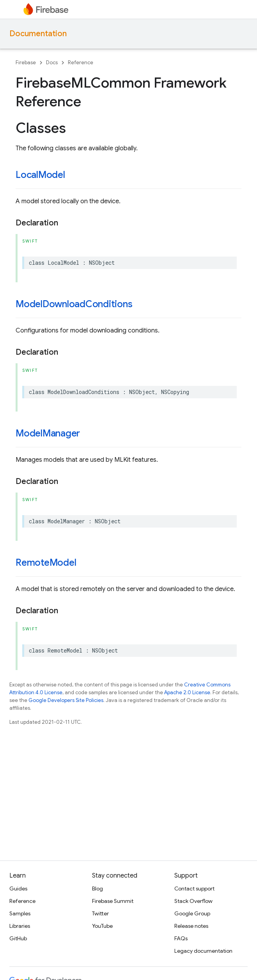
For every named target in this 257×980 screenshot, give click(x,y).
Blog (97, 889)
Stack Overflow (193, 901)
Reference (81, 62)
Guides (18, 889)
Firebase (26, 62)
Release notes (191, 926)
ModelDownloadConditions (74, 304)
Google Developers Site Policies (66, 700)
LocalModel (40, 175)
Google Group (192, 913)
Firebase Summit (113, 901)
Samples (20, 913)
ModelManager (48, 433)
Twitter (100, 913)
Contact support (194, 889)
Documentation (38, 34)
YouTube (102, 926)
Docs (52, 62)
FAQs (181, 938)
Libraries (20, 926)
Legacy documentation (203, 951)
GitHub (18, 938)
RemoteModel (46, 563)
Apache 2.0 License (187, 692)
